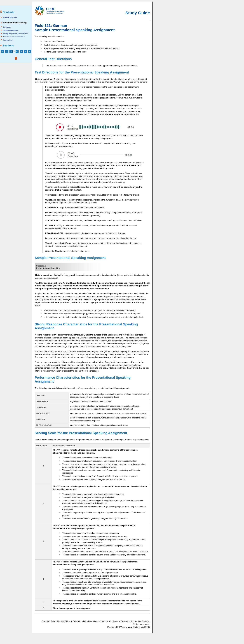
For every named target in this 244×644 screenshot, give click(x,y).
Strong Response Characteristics (15, 34)
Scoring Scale (8, 40)
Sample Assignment (11, 30)
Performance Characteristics (14, 37)
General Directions (10, 17)
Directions (7, 27)
